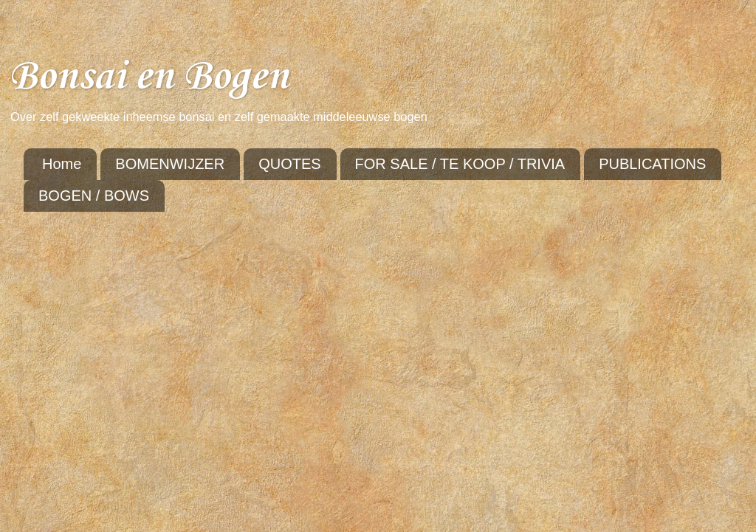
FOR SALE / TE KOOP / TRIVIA (460, 164)
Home (62, 164)
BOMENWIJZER (170, 164)
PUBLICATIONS (652, 164)
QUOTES (289, 164)
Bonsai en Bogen (149, 77)
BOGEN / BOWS (94, 196)
